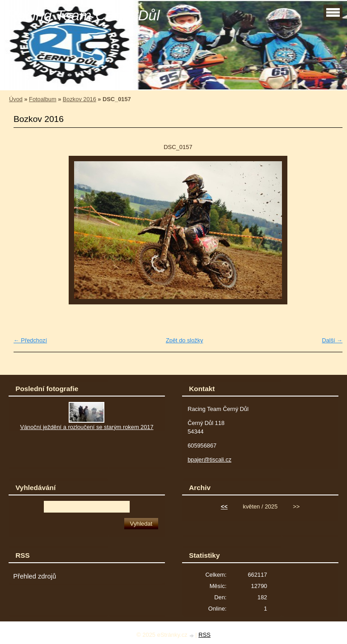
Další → (332, 340)
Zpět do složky (185, 340)
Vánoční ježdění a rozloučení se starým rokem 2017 (87, 427)
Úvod (16, 99)
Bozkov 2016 (80, 99)
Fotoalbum (42, 99)
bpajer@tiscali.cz (209, 460)
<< (224, 506)
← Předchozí (30, 340)
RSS (204, 635)
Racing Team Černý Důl (83, 15)
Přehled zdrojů (35, 576)
